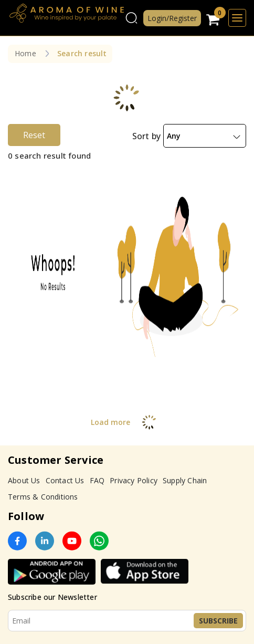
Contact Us (65, 480)
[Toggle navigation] (237, 18)
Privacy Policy (134, 480)
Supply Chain (185, 480)
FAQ (97, 480)
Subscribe (218, 621)
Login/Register (172, 18)
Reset (34, 135)
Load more (127, 422)
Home (25, 53)
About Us (24, 480)
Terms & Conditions (43, 497)
